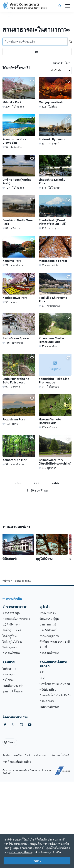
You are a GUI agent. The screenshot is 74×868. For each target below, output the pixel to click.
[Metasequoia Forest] (55, 251)
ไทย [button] (9, 742)
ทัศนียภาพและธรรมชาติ (55, 642)
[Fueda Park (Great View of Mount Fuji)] (55, 213)
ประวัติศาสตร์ (48, 630)
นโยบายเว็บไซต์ (59, 755)
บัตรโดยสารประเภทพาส (55, 684)
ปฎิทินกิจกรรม (12, 624)
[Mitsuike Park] (19, 93)
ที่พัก (42, 672)
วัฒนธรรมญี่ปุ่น (49, 619)
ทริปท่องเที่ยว (48, 690)
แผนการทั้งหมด (49, 707)
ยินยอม (37, 861)
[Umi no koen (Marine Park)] (19, 172)
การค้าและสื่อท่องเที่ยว (17, 762)
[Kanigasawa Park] (19, 288)
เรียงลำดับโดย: (61, 63)
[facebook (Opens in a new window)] (5, 725)
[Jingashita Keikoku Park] (55, 172)
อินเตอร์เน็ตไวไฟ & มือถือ (55, 695)
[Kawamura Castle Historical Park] (55, 331)
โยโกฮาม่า (9, 669)
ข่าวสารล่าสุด (11, 613)
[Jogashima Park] (19, 410)
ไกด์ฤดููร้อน (9, 636)
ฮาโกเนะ (8, 680)
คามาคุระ (9, 674)
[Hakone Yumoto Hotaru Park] (55, 412)
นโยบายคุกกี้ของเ (21, 852)
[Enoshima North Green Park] (19, 213)
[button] (32, 81)
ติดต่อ (6, 755)
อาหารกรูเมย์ (48, 624)
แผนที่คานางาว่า (13, 686)
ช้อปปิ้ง (44, 647)
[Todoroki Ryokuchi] (55, 130)
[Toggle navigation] (68, 6)
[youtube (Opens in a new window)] (30, 725)
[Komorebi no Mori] (19, 451)
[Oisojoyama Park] (55, 93)
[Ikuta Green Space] (19, 329)
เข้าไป (43, 678)
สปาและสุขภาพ (49, 636)
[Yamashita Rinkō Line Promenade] (55, 371)
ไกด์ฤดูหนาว (10, 647)
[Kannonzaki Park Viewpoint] (19, 132)
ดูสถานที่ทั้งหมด (13, 691)
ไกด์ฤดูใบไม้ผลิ (12, 630)
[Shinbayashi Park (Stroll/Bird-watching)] (55, 452)
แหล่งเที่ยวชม (48, 613)
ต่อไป (55, 483)
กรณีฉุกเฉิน (47, 701)
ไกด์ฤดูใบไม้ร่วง (12, 642)
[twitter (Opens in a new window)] (13, 725)
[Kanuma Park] (19, 251)
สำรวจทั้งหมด (11, 653)
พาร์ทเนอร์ (40, 755)
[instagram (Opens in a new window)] (21, 725)
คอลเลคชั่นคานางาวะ (16, 619)
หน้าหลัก (7, 581)
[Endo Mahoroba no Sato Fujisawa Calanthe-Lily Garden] (19, 371)
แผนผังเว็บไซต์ (21, 755)
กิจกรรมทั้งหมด (49, 653)
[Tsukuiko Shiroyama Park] (55, 290)
